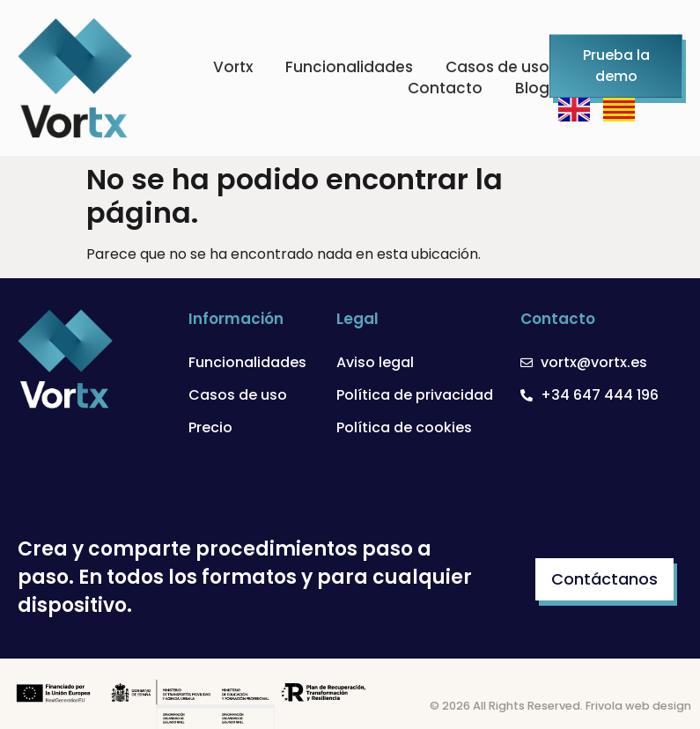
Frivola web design (638, 706)
